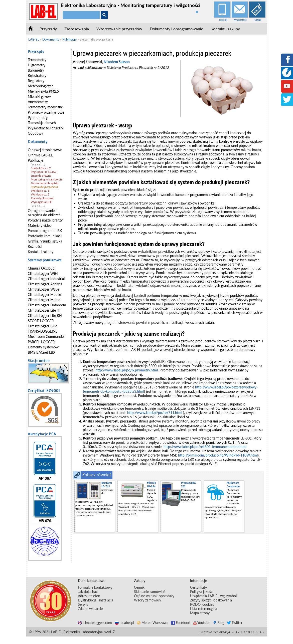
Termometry (37, 60)
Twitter (235, 623)
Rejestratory (37, 75)
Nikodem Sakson (117, 62)
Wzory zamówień (147, 600)
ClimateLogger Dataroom (47, 305)
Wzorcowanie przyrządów (119, 29)
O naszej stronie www (45, 150)
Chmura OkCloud (41, 268)
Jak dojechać (88, 592)
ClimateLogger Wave (43, 289)
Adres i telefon (89, 596)
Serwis (83, 604)
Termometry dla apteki (45, 183)
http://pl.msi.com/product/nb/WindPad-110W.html (218, 455)
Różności (35, 246)
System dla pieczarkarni (45, 187)
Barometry (36, 70)
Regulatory (36, 81)
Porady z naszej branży (45, 220)
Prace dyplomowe (42, 198)
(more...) (38, 165)
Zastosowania (77, 29)
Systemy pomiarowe (45, 260)
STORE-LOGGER (41, 321)
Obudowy (35, 133)
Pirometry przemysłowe (46, 112)
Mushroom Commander (46, 337)
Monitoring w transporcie (47, 179)
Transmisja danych (42, 123)
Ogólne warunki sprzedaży (154, 596)
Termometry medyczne (45, 107)
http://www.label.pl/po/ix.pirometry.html (127, 370)
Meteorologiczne (41, 86)
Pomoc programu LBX (45, 231)
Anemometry (38, 102)
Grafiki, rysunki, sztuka (45, 241)
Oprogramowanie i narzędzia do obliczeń (44, 213)
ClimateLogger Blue (42, 326)
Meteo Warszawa (153, 623)
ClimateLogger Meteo (44, 300)
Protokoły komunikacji (45, 236)
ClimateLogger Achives (45, 284)
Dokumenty (38, 142)
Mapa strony (200, 613)
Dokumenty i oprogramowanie (176, 29)
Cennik (258, 20)
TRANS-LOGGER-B (43, 331)
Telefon (223, 20)
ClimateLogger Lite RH (45, 315)
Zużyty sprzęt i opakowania (211, 600)
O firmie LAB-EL (40, 155)
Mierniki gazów (39, 96)
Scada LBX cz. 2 (41, 168)
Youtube (202, 623)
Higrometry (37, 65)
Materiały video (40, 225)
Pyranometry (38, 118)
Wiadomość (240, 20)
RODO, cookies (202, 604)
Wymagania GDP (42, 202)
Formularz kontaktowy (95, 587)
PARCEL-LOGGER (41, 342)
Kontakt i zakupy (225, 29)
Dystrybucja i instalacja (96, 600)
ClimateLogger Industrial (46, 279)
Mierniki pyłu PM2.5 (43, 91)
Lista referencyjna (204, 609)
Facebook (181, 623)
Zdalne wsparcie (90, 609)
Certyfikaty (198, 587)
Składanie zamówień (150, 592)
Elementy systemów (43, 347)
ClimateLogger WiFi (43, 273)
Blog (218, 623)
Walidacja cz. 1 (40, 191)
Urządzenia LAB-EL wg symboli (214, 596)
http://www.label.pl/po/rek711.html (155, 413)
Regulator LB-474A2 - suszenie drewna (44, 174)
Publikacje (35, 160)
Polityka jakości (202, 592)
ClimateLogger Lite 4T (44, 310)
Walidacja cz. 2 (40, 194)
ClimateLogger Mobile (44, 294)
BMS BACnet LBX (42, 352)
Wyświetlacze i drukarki (46, 128)
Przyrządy (48, 29)
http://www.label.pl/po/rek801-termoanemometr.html (205, 447)
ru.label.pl (124, 623)
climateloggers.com (95, 623)
